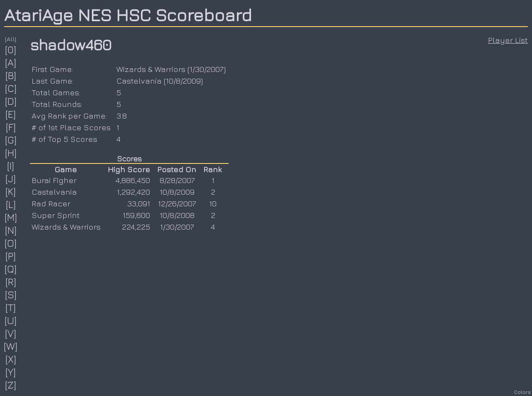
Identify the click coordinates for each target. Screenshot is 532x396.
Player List (508, 40)
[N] (11, 230)
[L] (11, 204)
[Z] (11, 385)
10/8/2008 (177, 215)
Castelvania (139, 81)
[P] (11, 256)
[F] (11, 127)
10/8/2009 (183, 81)
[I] (11, 166)
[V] (11, 333)
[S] (11, 295)
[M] (11, 217)
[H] (11, 153)
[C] (11, 88)
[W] (11, 346)
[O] (11, 243)
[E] (11, 114)
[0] (11, 49)
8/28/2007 (177, 180)
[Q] (11, 269)
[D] (11, 101)
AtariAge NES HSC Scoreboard (128, 15)
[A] (11, 62)
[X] (11, 359)
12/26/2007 (177, 203)
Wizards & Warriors (151, 69)
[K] (11, 191)
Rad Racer (51, 203)
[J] (11, 178)
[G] (11, 140)
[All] (11, 39)
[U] (11, 320)
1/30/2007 (207, 69)
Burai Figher (54, 180)
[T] (11, 307)
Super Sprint (56, 215)
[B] (11, 75)
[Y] (11, 372)
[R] (11, 282)
